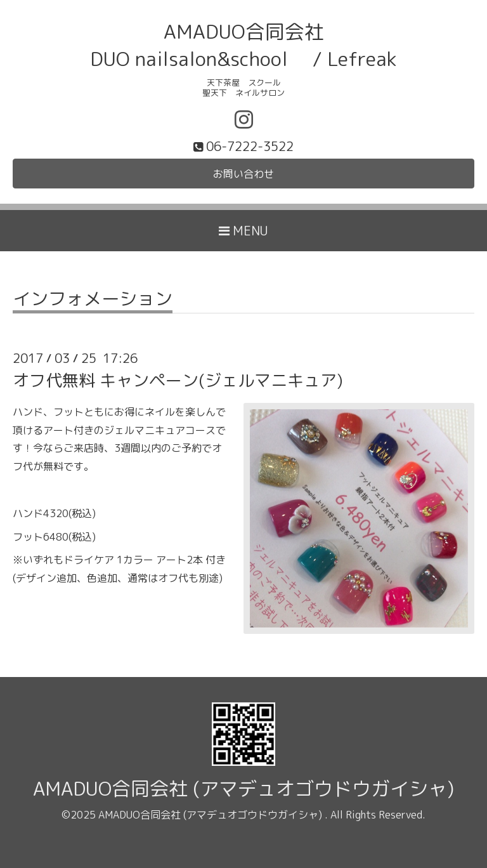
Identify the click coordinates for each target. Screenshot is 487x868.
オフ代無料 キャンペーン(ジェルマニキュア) (178, 380)
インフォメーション (93, 300)
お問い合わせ (243, 174)
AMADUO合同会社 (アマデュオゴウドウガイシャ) (243, 789)
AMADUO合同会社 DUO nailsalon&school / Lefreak (243, 45)
